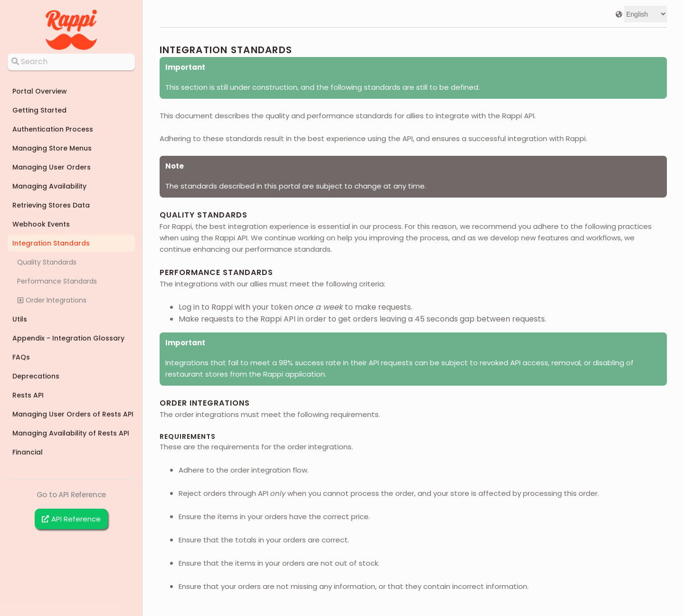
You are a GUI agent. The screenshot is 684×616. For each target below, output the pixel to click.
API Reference (71, 519)
